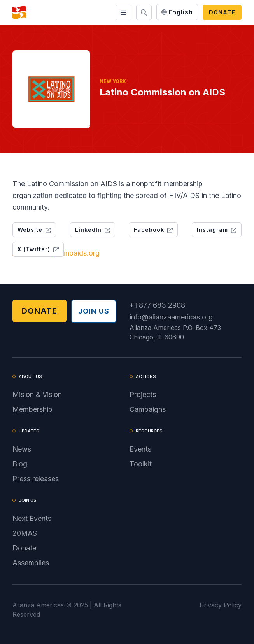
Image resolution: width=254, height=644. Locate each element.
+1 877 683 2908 (157, 305)
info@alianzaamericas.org (171, 317)
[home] (19, 12)
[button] (124, 12)
